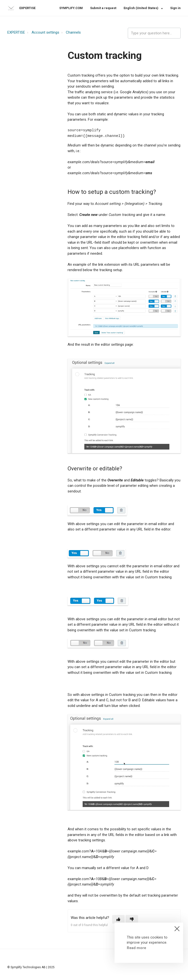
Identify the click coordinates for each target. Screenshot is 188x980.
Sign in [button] (175, 8)
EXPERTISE (16, 32)
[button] (118, 919)
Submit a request (103, 8)
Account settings (45, 32)
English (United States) (141, 8)
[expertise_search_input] (154, 33)
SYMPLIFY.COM (71, 8)
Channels (73, 32)
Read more (136, 948)
